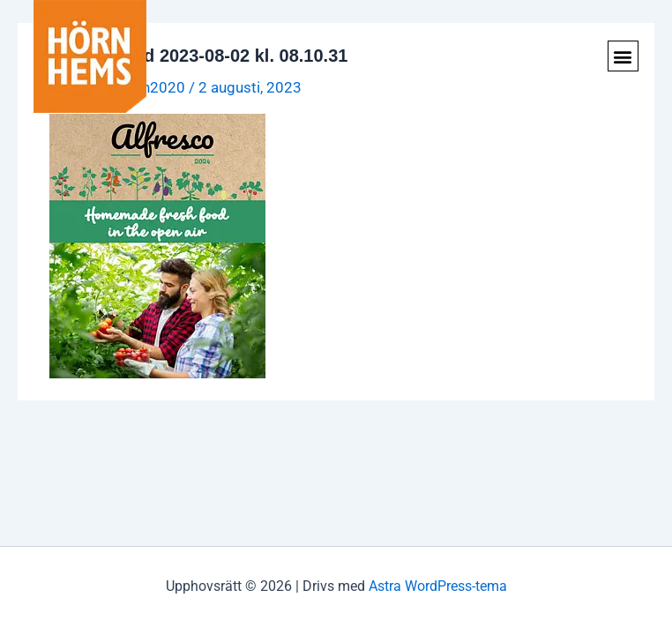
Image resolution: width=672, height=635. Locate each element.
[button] (623, 56)
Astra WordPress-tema (438, 586)
